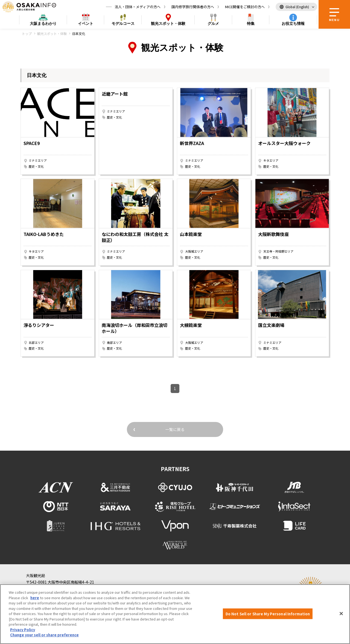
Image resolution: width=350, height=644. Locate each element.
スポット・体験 (168, 24)
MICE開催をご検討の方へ (245, 7)
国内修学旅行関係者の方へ (193, 7)
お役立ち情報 (293, 23)
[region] (175, 614)
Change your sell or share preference (44, 635)
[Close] (341, 613)
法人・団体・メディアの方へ (138, 7)
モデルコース (123, 23)
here (35, 598)
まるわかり (43, 24)
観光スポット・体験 (52, 33)
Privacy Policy (23, 630)
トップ (27, 33)
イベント (86, 23)
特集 (251, 23)
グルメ (213, 23)
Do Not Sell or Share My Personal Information (268, 614)
